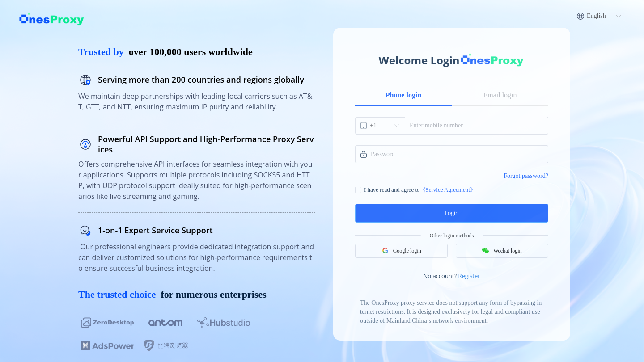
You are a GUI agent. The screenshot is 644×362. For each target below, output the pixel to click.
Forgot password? (526, 176)
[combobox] (380, 126)
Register (469, 273)
